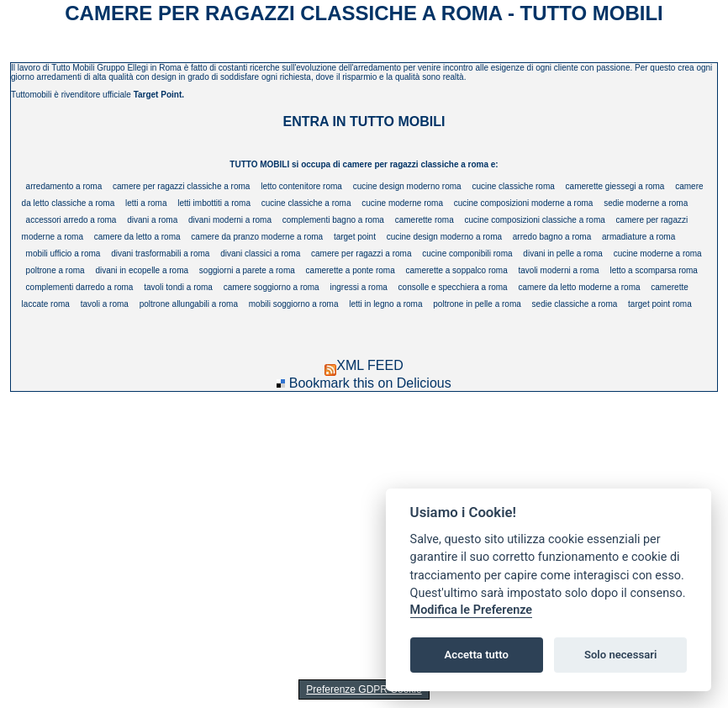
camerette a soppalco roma (457, 270)
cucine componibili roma (467, 254)
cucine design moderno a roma (444, 237)
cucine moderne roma (402, 203)
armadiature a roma (638, 237)
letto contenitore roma (301, 186)
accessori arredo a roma (71, 220)
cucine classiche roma (513, 186)
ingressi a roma (358, 287)
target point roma (660, 304)
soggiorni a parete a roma (247, 270)
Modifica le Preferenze (472, 610)
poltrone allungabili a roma (189, 304)
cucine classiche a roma (306, 203)
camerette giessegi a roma (615, 186)
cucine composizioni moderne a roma (524, 203)
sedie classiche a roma (575, 304)
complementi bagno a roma (333, 220)
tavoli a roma (105, 304)
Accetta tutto (477, 655)
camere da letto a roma (137, 237)
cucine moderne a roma (658, 254)
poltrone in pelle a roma (477, 304)
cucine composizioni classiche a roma (535, 220)
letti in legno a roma (385, 304)
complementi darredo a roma (80, 287)
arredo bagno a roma (552, 237)
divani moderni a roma (230, 220)
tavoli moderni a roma (558, 270)
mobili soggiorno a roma (294, 304)
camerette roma (425, 220)
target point (355, 237)
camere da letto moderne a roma (579, 287)
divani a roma (152, 220)
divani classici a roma (260, 254)
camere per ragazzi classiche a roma (181, 186)
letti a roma (146, 203)
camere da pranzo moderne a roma (257, 237)
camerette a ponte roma (351, 270)
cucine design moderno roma (407, 186)
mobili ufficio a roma (63, 254)
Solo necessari (620, 655)
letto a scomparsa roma (654, 270)
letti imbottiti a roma (214, 203)
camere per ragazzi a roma (361, 254)
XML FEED (364, 365)
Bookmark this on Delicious (370, 383)
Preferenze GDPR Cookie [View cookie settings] (364, 690)
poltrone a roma (55, 270)
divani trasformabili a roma (160, 254)
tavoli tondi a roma (178, 287)
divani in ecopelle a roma (142, 270)
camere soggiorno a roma (272, 287)
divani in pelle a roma (563, 254)
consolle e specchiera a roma (453, 287)
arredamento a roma (64, 186)
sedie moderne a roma (646, 203)
